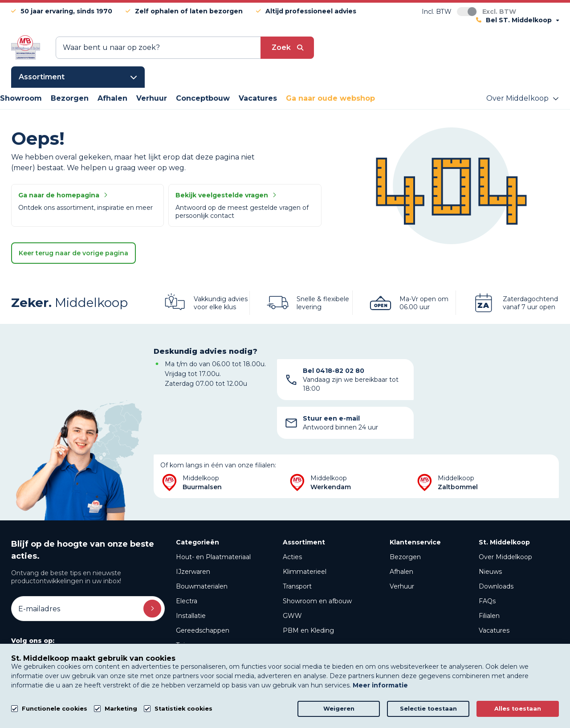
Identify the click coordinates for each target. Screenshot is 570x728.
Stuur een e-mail (477, 375)
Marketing (121, 709)
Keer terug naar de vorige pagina (73, 253)
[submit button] (287, 48)
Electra (187, 562)
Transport (297, 548)
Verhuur (402, 548)
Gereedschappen (203, 592)
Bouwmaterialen (202, 548)
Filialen (489, 577)
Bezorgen (405, 518)
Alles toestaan (518, 709)
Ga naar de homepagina (63, 195)
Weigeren (339, 709)
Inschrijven (152, 570)
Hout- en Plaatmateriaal (213, 518)
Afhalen (401, 533)
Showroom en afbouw (317, 562)
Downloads (496, 548)
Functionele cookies (55, 709)
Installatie (191, 577)
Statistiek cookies (183, 709)
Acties (292, 518)
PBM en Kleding (308, 592)
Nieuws (490, 533)
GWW (292, 577)
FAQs (487, 562)
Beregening (195, 636)
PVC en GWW (198, 621)
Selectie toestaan (428, 709)
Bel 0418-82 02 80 (334, 371)
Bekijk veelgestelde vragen (226, 195)
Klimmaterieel (305, 533)
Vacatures (494, 592)
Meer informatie (380, 685)
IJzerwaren (193, 533)
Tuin (182, 606)
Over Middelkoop (505, 518)
